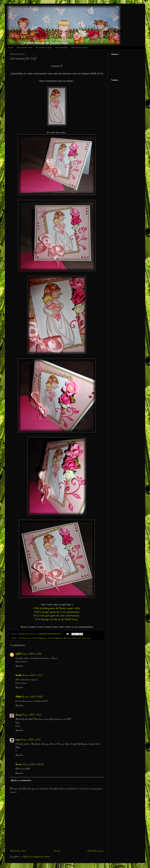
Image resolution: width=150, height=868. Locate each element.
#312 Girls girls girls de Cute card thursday (57, 615)
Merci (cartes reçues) (79, 48)
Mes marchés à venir (25, 48)
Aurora (19, 764)
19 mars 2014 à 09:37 (33, 764)
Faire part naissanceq (81, 638)
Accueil (10, 48)
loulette (19, 675)
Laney (18, 715)
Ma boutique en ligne (44, 48)
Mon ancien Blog (61, 48)
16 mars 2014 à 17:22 (33, 675)
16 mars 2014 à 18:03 (32, 697)
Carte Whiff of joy (40, 638)
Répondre (19, 666)
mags (18, 739)
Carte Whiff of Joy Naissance (60, 638)
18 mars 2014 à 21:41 (31, 739)
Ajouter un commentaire (21, 780)
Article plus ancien (95, 851)
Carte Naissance (25, 638)
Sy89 (18, 654)
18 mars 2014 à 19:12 (31, 715)
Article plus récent (18, 851)
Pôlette (18, 697)
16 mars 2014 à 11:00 (31, 654)
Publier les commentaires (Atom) (36, 856)
